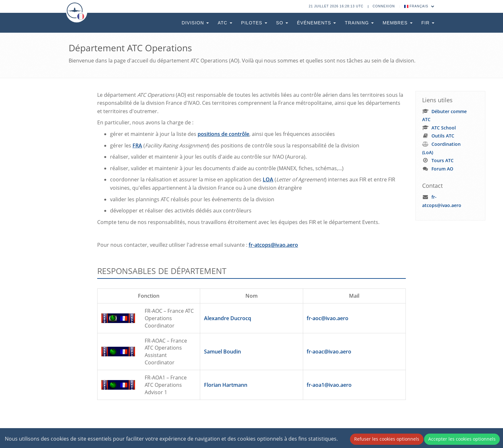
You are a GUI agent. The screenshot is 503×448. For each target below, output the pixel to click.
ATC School (444, 128)
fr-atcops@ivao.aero (273, 245)
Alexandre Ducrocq (228, 318)
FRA (137, 145)
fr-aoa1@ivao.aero (329, 385)
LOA (268, 179)
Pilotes (254, 23)
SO (282, 23)
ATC (225, 23)
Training (359, 23)
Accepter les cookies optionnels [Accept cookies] (462, 439)
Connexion (384, 6)
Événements (316, 23)
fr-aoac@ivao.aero (329, 352)
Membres (398, 23)
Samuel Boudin (222, 352)
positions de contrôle (223, 134)
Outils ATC (443, 136)
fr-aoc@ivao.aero (328, 318)
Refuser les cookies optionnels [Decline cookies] (387, 439)
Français (419, 6)
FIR (428, 23)
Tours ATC (443, 160)
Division (195, 23)
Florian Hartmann (226, 385)
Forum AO (442, 169)
